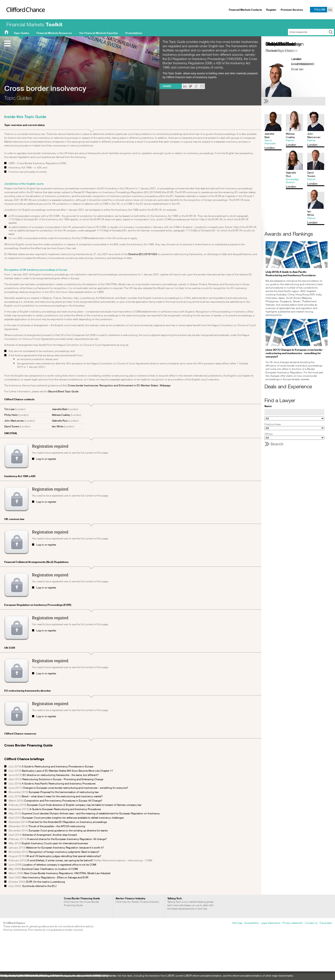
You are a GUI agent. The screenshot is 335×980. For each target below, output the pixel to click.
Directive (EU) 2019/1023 (143, 254)
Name (268, 406)
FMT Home (6, 33)
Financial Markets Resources (54, 33)
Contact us (311, 923)
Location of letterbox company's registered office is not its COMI (59, 865)
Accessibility (252, 923)
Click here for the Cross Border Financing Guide (82, 902)
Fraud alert (326, 923)
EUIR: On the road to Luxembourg (46, 882)
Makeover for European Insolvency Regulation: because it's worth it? (65, 848)
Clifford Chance (24, 19)
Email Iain (297, 69)
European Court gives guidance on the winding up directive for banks (68, 830)
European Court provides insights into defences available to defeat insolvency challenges (73, 818)
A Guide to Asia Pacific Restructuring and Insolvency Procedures (59, 784)
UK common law (14, 519)
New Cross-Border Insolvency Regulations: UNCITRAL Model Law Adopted (67, 873)
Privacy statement (293, 923)
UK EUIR (10, 648)
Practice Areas (273, 424)
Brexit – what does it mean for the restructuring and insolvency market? (62, 796)
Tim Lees (9, 409)
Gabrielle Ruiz (60, 421)
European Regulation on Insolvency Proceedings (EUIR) (38, 605)
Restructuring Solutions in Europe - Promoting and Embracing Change (63, 779)
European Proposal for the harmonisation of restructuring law (64, 792)
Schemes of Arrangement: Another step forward (50, 835)
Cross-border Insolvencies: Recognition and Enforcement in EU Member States (113, 385)
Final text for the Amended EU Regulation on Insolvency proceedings (68, 822)
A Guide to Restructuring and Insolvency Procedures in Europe (57, 766)
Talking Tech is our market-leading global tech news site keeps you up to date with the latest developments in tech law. (190, 903)
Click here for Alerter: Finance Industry (137, 900)
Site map (237, 923)
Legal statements (271, 923)
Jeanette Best (60, 409)
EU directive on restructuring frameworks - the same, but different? (61, 775)
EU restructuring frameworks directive (28, 691)
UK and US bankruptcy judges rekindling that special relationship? (63, 856)
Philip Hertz (11, 415)
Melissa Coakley (61, 415)
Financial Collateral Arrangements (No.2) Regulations (36, 562)
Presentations (134, 33)
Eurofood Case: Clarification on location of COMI (50, 869)
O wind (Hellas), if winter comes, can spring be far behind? (60, 860)
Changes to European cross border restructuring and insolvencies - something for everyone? (75, 788)
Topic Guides (21, 33)
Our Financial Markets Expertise (99, 33)
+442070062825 (302, 64)
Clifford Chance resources (20, 734)
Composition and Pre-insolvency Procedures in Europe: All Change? (63, 801)
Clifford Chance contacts (19, 399)
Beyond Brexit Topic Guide (63, 391)
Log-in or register (46, 459)
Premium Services (292, 10)
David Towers (12, 426)
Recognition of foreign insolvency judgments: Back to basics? (64, 852)
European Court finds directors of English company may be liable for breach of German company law (84, 805)
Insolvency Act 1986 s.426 (20, 476)
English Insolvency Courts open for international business (55, 843)
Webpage (165, 385)
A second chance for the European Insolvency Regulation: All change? (67, 839)
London (296, 59)
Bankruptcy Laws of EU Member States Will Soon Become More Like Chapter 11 (68, 771)
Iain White (58, 426)
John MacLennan (14, 421)
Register (271, 10)
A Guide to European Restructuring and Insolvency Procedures (65, 809)
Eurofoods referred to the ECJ (39, 886)
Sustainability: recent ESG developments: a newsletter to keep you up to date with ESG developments (58, 976)
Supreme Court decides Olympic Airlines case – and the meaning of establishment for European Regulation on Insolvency (91, 813)
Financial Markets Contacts (245, 10)
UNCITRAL (11, 433)
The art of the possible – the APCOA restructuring (57, 826)
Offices (269, 434)
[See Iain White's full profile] (294, 101)
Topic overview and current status (24, 125)
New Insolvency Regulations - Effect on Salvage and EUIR (55, 877)
